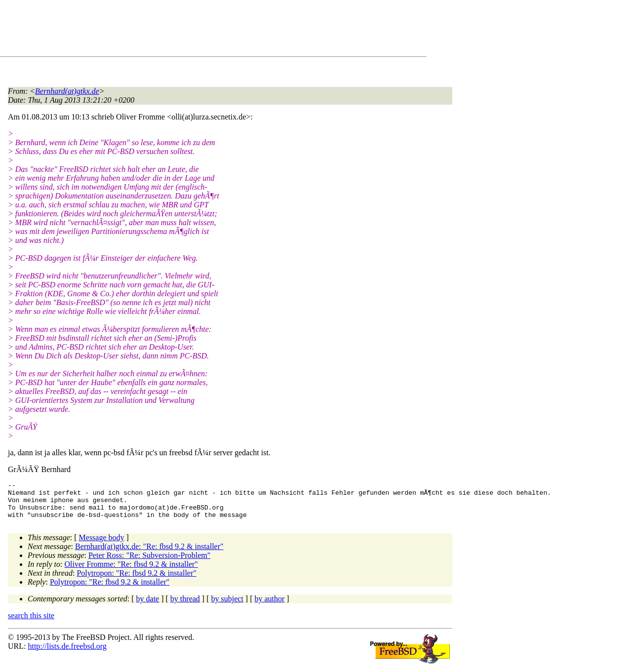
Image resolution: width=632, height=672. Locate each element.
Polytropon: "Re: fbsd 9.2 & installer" (136, 580)
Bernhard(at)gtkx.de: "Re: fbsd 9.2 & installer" (149, 554)
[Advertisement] (188, 30)
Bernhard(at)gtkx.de (67, 91)
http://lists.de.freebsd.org (67, 653)
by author (269, 606)
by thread (185, 606)
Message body (102, 545)
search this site (31, 623)
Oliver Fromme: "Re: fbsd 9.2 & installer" (131, 572)
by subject (227, 606)
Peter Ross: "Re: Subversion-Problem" (149, 563)
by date (148, 606)
